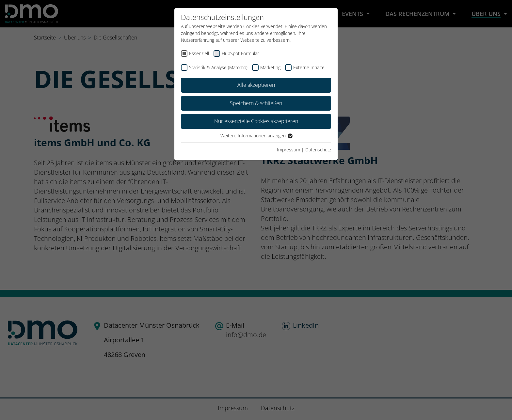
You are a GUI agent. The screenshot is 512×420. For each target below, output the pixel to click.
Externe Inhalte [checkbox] (309, 67)
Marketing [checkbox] (270, 67)
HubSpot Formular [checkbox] (240, 53)
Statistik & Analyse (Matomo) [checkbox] (218, 67)
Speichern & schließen (256, 103)
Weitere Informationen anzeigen (256, 136)
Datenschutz (318, 150)
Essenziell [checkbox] (199, 53)
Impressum (288, 150)
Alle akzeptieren (256, 85)
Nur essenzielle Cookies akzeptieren (256, 121)
